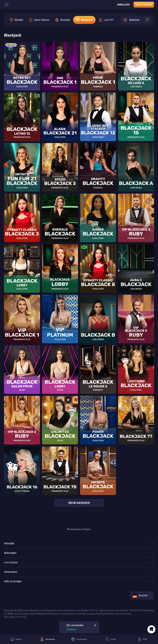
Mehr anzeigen (79, 503)
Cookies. (71, 629)
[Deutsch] (142, 595)
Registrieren (144, 5)
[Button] (7, 5)
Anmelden (123, 5)
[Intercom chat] (151, 629)
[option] (16, 20)
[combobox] (142, 595)
